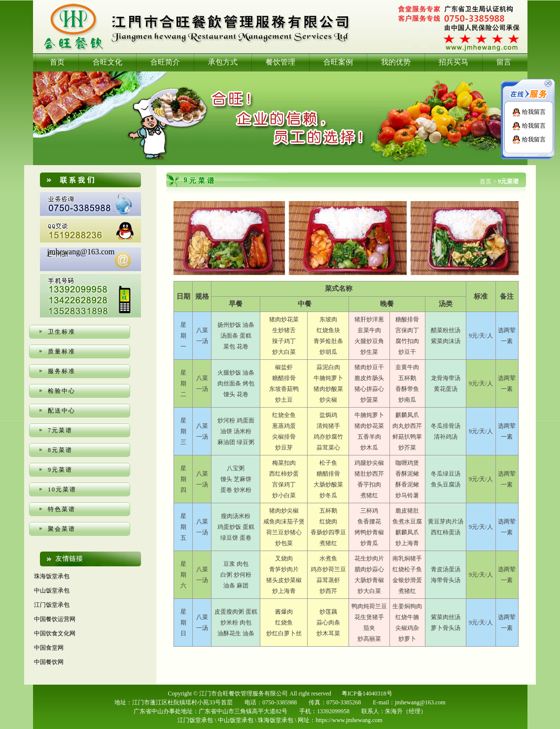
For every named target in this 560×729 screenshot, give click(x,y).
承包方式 (223, 62)
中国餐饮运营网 (55, 619)
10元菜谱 (62, 489)
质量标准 (62, 351)
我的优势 (396, 62)
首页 (57, 62)
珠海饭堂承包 (52, 576)
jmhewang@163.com (81, 252)
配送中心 (62, 411)
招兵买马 (454, 62)
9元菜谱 (60, 470)
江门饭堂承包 (52, 605)
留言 (504, 62)
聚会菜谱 (62, 529)
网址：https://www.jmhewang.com (340, 720)
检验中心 (62, 391)
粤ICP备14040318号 (367, 694)
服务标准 (62, 371)
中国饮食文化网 (55, 633)
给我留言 (529, 112)
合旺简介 (165, 62)
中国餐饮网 (49, 662)
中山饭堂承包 (52, 590)
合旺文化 (107, 62)
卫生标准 (62, 332)
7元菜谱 (60, 430)
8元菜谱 (60, 450)
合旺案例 (338, 62)
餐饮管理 (280, 62)
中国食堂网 (49, 648)
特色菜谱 (62, 509)
